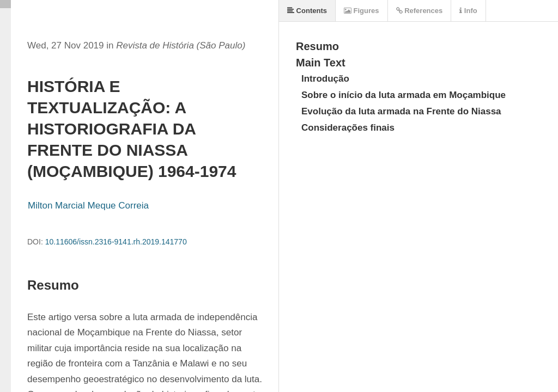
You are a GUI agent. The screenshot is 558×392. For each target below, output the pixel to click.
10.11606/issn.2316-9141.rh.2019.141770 (116, 242)
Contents (307, 11)
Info (468, 11)
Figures (362, 11)
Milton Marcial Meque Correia (88, 206)
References (420, 11)
